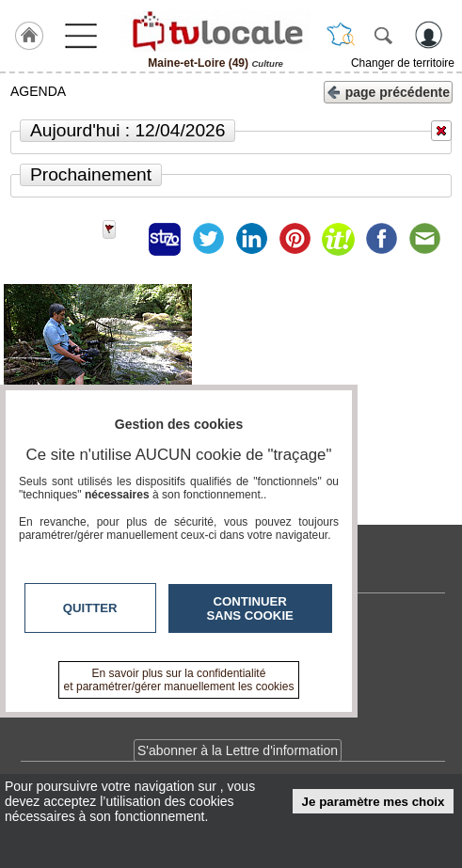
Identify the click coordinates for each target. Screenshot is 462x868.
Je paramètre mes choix (374, 802)
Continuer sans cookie (250, 608)
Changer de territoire (403, 63)
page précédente (388, 91)
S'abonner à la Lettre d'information (238, 750)
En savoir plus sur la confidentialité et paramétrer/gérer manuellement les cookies (179, 680)
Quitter (90, 608)
